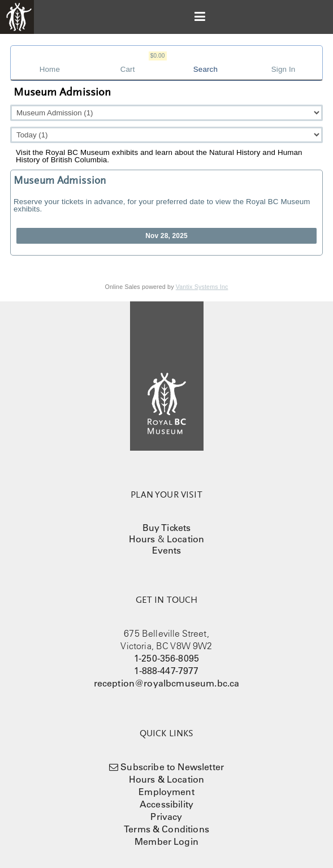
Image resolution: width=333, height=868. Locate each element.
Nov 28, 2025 (166, 236)
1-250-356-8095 (166, 658)
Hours (142, 539)
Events (167, 550)
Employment (166, 792)
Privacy (166, 817)
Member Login (166, 841)
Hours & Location (167, 779)
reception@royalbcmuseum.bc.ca (167, 683)
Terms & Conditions (166, 829)
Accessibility (166, 804)
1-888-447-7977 (166, 671)
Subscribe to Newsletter (172, 767)
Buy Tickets (167, 528)
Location (185, 539)
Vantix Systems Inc (202, 287)
